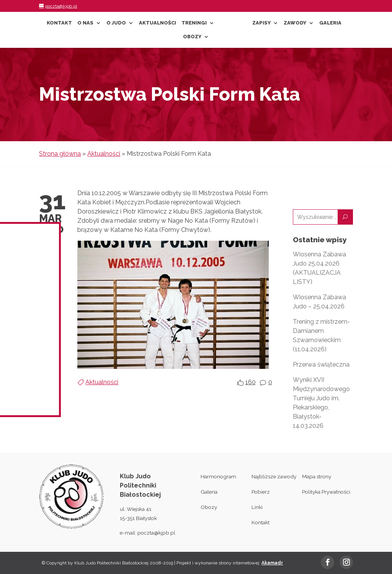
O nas (85, 23)
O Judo (116, 23)
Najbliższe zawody (274, 476)
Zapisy (261, 23)
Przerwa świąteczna (321, 364)
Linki (257, 507)
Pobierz (261, 492)
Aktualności (158, 23)
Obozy (192, 37)
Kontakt (59, 23)
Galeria (330, 23)
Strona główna (60, 154)
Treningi (194, 23)
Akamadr (272, 563)
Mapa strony (317, 476)
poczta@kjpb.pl (156, 533)
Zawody (295, 23)
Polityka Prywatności (326, 492)
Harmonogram (218, 476)
